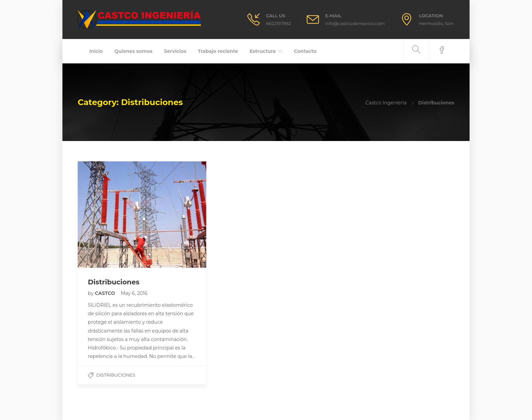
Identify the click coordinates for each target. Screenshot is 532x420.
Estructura (263, 51)
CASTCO (106, 293)
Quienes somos (133, 51)
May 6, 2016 (134, 293)
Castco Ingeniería (386, 103)
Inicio (96, 51)
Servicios (175, 51)
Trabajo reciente (218, 51)
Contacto (305, 51)
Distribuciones (116, 375)
